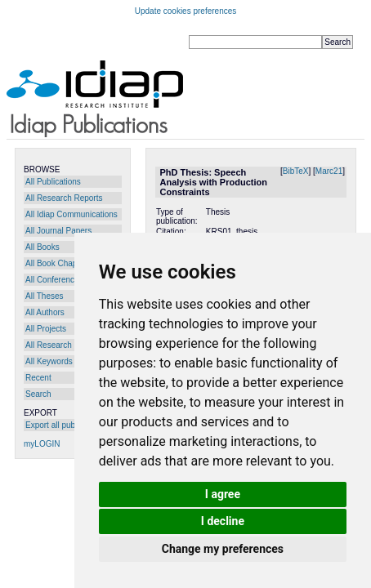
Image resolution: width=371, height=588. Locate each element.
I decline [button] (223, 521)
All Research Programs (67, 345)
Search (38, 394)
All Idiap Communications (72, 214)
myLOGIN (42, 444)
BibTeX (296, 171)
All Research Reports (64, 198)
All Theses (45, 296)
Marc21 (329, 171)
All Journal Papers (58, 231)
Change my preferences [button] (223, 549)
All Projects (46, 329)
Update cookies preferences (186, 11)
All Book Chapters (58, 263)
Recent (38, 378)
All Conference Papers (66, 280)
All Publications (53, 182)
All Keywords (49, 361)
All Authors (45, 312)
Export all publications (65, 425)
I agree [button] (223, 494)
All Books (42, 247)
